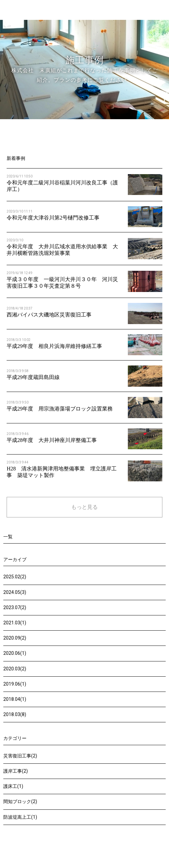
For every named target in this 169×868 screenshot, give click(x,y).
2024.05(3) (15, 592)
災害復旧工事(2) (20, 756)
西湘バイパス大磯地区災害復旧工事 (49, 315)
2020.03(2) (15, 669)
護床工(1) (13, 786)
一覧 (8, 537)
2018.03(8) (15, 714)
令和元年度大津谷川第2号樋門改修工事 (53, 218)
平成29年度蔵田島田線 (33, 377)
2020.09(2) (15, 638)
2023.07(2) (15, 607)
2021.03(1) (15, 623)
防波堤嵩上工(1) (20, 817)
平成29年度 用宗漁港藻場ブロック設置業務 (60, 409)
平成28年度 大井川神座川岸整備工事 (52, 440)
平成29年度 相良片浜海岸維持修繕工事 (54, 346)
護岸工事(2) (16, 771)
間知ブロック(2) (20, 801)
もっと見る (84, 507)
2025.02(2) (15, 577)
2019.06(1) (15, 684)
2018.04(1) (15, 699)
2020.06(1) (15, 653)
